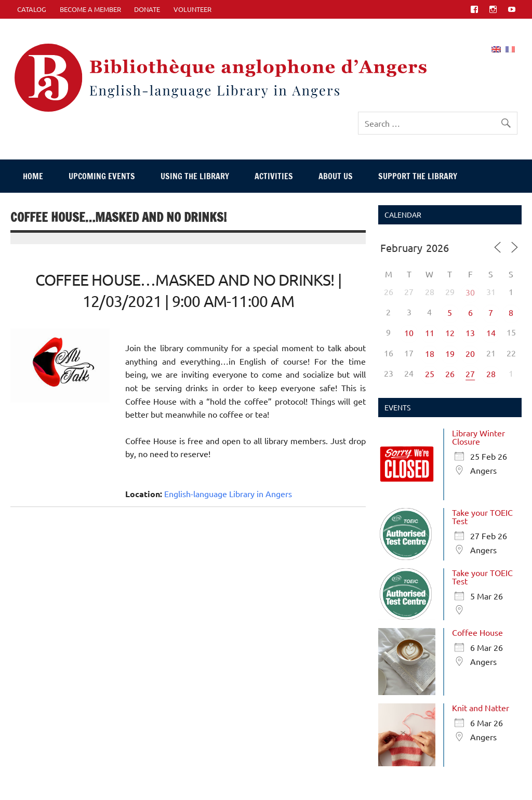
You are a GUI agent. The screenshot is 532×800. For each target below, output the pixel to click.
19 (450, 353)
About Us (336, 176)
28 (491, 374)
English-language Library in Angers (228, 494)
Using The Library (195, 176)
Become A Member (90, 9)
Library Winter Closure (478, 437)
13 (470, 332)
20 (470, 353)
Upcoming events (102, 176)
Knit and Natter (481, 708)
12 (450, 332)
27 (470, 374)
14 (491, 332)
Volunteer (192, 9)
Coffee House (477, 632)
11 (430, 332)
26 (450, 374)
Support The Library (418, 176)
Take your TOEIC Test (482, 516)
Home (33, 176)
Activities (274, 176)
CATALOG (32, 9)
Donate (147, 9)
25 (430, 374)
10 (409, 332)
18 (430, 353)
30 (470, 292)
